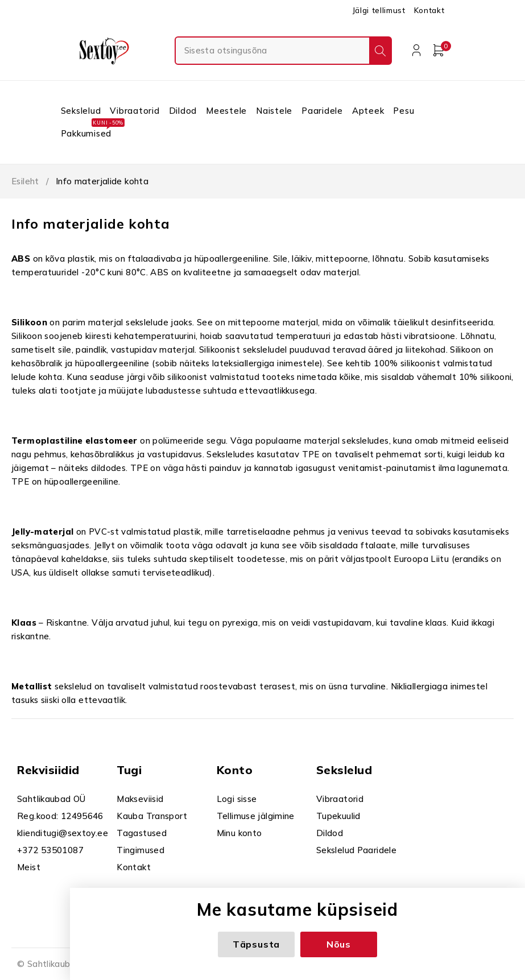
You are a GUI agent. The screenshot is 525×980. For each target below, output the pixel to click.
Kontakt (429, 10)
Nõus (339, 944)
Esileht (25, 181)
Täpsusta (256, 944)
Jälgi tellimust (379, 10)
